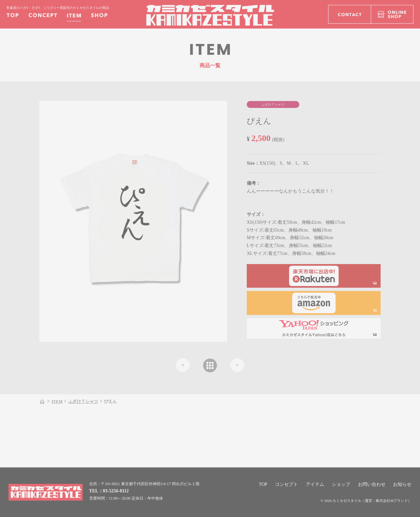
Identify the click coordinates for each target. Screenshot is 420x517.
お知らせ (402, 484)
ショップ (341, 484)
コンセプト (286, 484)
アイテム (315, 484)
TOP (263, 484)
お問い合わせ (372, 484)
